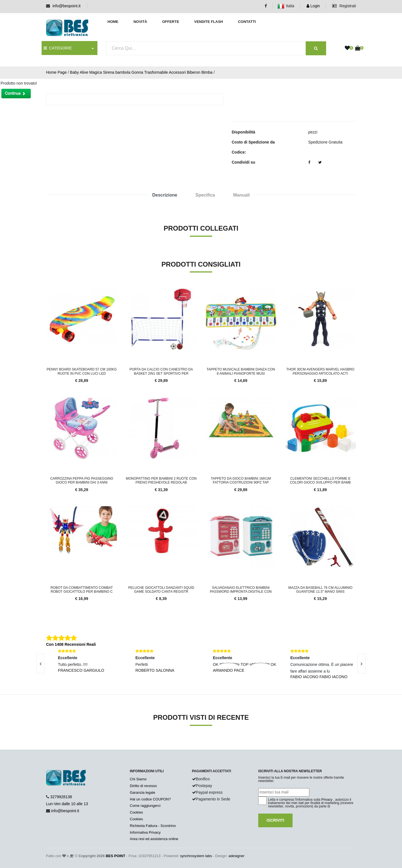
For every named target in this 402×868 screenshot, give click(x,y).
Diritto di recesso (143, 786)
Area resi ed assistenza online (154, 839)
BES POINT (116, 856)
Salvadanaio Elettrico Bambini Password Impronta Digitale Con (241, 590)
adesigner (236, 856)
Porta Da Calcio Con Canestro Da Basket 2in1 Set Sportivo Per (161, 371)
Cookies (136, 812)
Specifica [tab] (205, 195)
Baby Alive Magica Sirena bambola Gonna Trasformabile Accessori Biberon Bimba (141, 72)
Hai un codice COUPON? (150, 799)
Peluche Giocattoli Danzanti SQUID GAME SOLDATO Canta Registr (161, 590)
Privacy (327, 800)
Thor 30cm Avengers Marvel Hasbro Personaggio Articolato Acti (320, 371)
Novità (140, 22)
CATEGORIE (58, 48)
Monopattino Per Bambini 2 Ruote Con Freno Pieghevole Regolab (161, 480)
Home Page (56, 72)
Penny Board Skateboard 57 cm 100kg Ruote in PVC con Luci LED (82, 371)
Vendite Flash (208, 22)
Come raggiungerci (145, 806)
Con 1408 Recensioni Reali (71, 644)
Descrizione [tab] (165, 195)
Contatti (247, 22)
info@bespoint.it (67, 6)
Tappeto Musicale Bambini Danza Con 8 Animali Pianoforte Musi (241, 371)
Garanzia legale (143, 792)
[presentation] (40, 664)
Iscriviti (275, 820)
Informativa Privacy (145, 832)
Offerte (171, 22)
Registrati (344, 6)
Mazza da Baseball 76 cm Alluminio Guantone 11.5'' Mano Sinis (320, 590)
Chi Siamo (138, 779)
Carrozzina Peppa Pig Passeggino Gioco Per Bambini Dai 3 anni (82, 480)
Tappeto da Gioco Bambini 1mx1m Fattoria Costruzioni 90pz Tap (241, 480)
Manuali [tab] (241, 195)
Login (313, 6)
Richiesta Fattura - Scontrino (153, 826)
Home (113, 22)
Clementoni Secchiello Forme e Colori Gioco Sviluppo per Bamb (320, 480)
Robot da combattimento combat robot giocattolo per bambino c (82, 590)
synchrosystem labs (196, 856)
